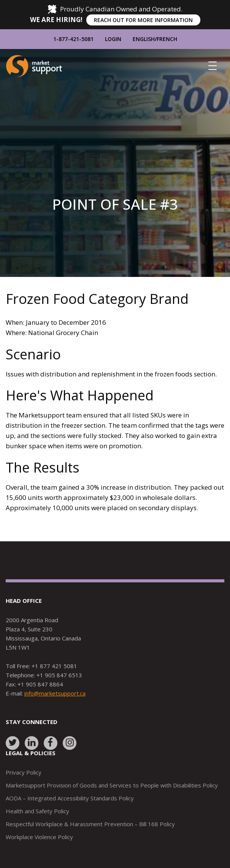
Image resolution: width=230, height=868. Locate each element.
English (144, 39)
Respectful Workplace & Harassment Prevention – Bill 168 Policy (90, 824)
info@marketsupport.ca (55, 693)
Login (113, 39)
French (167, 39)
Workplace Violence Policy (39, 837)
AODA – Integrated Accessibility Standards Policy (70, 798)
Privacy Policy (24, 772)
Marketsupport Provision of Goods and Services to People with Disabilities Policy (112, 785)
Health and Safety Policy (37, 811)
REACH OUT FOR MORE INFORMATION (143, 20)
